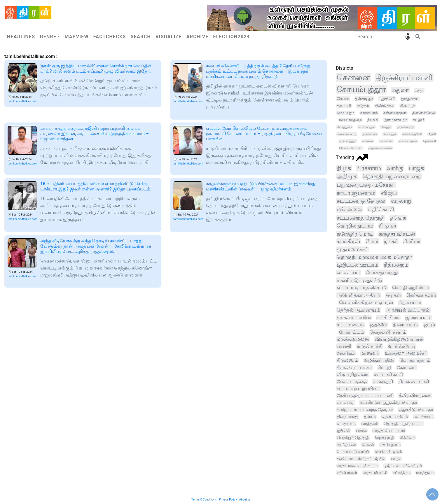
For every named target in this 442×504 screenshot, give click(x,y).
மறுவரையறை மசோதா (366, 185)
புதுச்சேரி (387, 99)
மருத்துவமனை (353, 339)
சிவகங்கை (386, 141)
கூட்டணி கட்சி (388, 374)
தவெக (398, 218)
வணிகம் (346, 353)
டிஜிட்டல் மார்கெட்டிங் (403, 466)
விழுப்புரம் (346, 113)
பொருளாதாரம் (415, 360)
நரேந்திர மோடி (355, 234)
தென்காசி (429, 141)
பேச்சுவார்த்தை (352, 381)
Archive (198, 37)
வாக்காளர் (348, 272)
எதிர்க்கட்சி (381, 209)
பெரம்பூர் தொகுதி (353, 437)
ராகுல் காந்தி (370, 346)
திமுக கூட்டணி (414, 381)
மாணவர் (370, 353)
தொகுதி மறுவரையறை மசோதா (374, 257)
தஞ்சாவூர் (364, 99)
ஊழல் (396, 459)
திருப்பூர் (407, 106)
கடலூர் (419, 120)
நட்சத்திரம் (402, 473)
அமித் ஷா (346, 444)
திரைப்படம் (405, 325)
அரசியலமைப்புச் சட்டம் (357, 466)
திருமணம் (347, 360)
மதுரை (400, 90)
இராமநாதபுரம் (395, 120)
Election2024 (232, 37)
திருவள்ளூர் (406, 127)
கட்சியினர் (388, 317)
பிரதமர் (387, 226)
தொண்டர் (410, 302)
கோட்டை (407, 367)
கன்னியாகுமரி (395, 113)
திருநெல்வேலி (424, 113)
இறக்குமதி (385, 437)
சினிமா (412, 241)
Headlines (21, 37)
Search (141, 37)
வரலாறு (401, 201)
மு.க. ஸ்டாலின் (354, 317)
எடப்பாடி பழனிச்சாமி (362, 288)
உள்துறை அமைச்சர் (406, 353)
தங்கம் (370, 417)
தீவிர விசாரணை (415, 395)
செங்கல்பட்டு (347, 134)
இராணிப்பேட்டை (351, 148)
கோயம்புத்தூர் (361, 89)
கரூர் (419, 90)
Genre (48, 37)
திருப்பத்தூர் (348, 141)
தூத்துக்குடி (410, 99)
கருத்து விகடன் (397, 234)
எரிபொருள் (347, 473)
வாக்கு (395, 168)
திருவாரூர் (370, 134)
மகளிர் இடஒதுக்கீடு (359, 280)
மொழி (384, 367)
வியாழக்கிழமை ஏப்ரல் (399, 339)
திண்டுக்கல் (385, 106)
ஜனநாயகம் (418, 317)
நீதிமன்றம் (396, 265)
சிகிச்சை (407, 437)
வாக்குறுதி (383, 381)
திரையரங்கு (347, 417)
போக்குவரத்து (382, 272)
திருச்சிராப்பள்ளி (404, 78)
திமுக (344, 168)
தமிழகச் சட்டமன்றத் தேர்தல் (365, 409)
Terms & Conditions (204, 499)
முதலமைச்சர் (352, 249)
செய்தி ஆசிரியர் (410, 288)
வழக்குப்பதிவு (379, 360)
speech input (408, 36)
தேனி (432, 134)
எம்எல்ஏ (345, 402)
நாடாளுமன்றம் (356, 193)
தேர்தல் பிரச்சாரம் (388, 332)
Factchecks (110, 37)
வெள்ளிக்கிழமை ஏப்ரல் (366, 302)
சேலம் (343, 99)
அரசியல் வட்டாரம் (408, 310)
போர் (372, 241)
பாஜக (416, 168)
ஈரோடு (363, 106)
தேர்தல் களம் (421, 295)
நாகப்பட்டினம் (408, 141)
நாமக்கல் (368, 141)
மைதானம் (346, 423)
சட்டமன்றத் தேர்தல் (361, 201)
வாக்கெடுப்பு (402, 346)
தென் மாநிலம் (395, 416)
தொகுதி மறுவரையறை (392, 176)
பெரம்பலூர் (366, 127)
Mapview (76, 37)
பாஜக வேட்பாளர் (389, 430)
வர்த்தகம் (370, 423)
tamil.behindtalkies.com (22, 101)
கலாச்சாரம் (423, 416)
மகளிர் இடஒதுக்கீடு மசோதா (388, 402)
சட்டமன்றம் (350, 325)
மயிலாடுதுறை (350, 120)
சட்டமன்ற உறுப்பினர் (358, 388)
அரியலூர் (390, 134)
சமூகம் (393, 295)
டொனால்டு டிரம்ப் (353, 452)
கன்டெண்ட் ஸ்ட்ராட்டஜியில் (361, 459)
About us (245, 499)
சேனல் (368, 444)
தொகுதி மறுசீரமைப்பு (403, 423)
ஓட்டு (429, 325)
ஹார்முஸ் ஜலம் (388, 452)
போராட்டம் (352, 332)
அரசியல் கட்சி (375, 473)
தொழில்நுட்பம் (355, 226)
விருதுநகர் (344, 127)
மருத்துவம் (425, 473)
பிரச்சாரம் (369, 168)
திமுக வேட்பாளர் (354, 367)
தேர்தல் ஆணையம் (359, 310)
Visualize (169, 37)
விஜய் (389, 193)
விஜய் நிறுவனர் (353, 374)
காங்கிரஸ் (348, 241)
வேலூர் (386, 127)
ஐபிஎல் (344, 430)
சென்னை (353, 78)
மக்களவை (350, 209)
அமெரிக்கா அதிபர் (358, 295)
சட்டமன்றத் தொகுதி (361, 218)
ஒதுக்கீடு (378, 325)
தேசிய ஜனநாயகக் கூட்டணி (365, 395)
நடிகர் (391, 241)
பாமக (361, 430)
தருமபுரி (344, 106)
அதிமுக (347, 176)
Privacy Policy (228, 499)
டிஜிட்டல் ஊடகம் (357, 265)
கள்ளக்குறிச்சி (412, 134)
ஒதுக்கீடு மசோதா (416, 410)
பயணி (344, 346)
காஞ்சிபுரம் (369, 113)
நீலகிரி (373, 120)
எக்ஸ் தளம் (390, 444)
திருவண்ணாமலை (380, 148)
